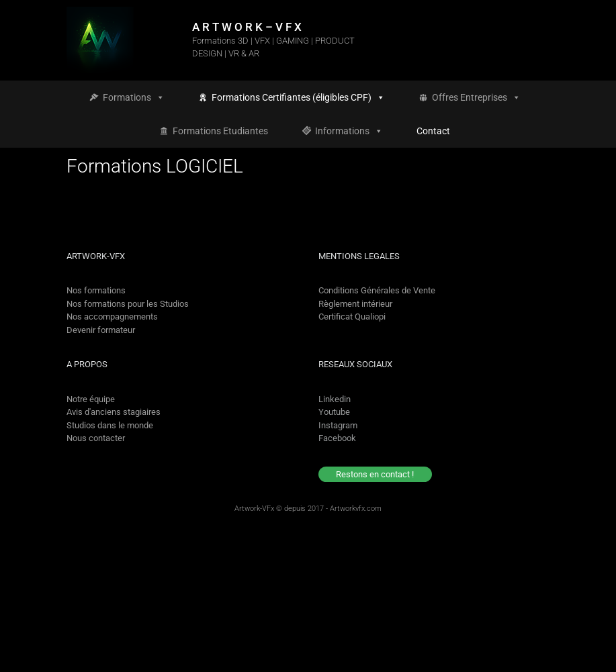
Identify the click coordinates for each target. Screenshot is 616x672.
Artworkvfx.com (356, 509)
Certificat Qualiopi (352, 317)
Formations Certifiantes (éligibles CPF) (298, 97)
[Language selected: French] (558, 661)
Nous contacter (96, 438)
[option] (570, 661)
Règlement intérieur (355, 304)
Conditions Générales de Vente (377, 290)
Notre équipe (91, 399)
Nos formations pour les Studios (128, 304)
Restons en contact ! (375, 474)
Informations (349, 131)
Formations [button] (134, 97)
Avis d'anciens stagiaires (114, 412)
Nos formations (96, 290)
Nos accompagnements (112, 317)
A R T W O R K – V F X (247, 27)
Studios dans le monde (110, 425)
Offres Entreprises (476, 97)
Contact (433, 131)
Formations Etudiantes (220, 131)
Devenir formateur (101, 330)
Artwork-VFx (254, 509)
